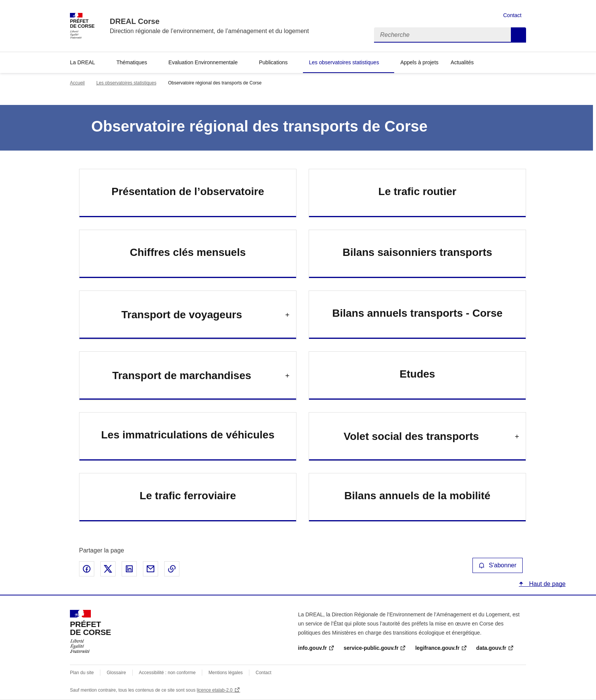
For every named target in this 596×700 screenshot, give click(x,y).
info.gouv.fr (312, 648)
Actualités (462, 62)
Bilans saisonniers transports (417, 252)
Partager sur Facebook (87, 569)
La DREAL (82, 62)
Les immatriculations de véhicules (188, 435)
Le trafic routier (417, 191)
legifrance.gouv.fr (437, 648)
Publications (273, 62)
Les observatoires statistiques (344, 62)
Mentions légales (226, 673)
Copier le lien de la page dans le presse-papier (172, 569)
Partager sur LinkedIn (129, 569)
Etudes (417, 374)
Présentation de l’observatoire (188, 191)
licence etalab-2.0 (215, 690)
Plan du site (82, 673)
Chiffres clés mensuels (188, 252)
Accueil (77, 83)
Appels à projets (419, 62)
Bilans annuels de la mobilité (417, 496)
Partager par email (151, 569)
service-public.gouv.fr (371, 648)
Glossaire (117, 673)
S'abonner (498, 565)
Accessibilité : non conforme (167, 673)
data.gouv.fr (491, 648)
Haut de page (546, 584)
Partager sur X (108, 569)
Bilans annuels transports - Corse (417, 313)
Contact (512, 15)
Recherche (518, 35)
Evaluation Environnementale (203, 62)
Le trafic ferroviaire (188, 496)
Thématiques (132, 62)
